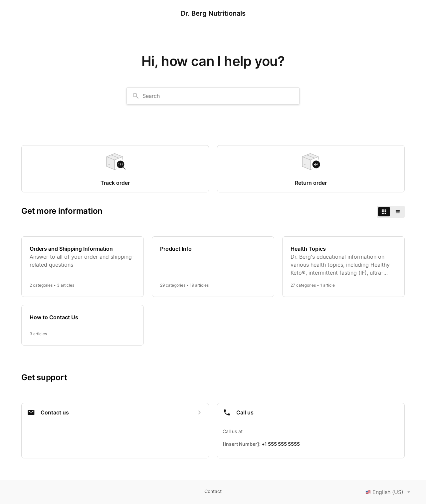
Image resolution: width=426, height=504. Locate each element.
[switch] (391, 212)
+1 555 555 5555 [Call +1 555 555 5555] (281, 444)
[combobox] (213, 96)
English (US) (389, 492)
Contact (213, 491)
